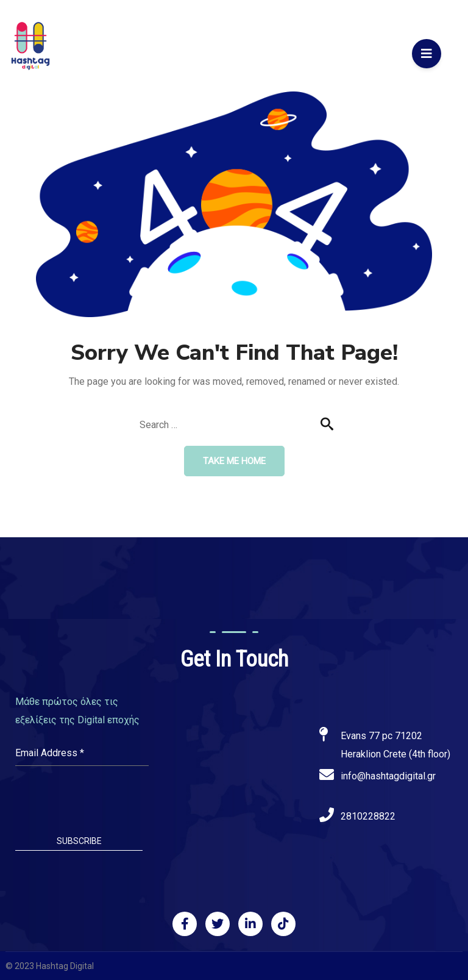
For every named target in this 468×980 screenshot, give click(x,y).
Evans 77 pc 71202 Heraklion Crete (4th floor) (395, 745)
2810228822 (368, 816)
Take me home (234, 461)
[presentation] (82, 802)
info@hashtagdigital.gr (388, 776)
